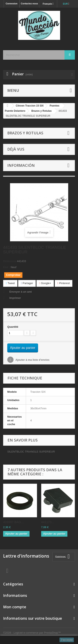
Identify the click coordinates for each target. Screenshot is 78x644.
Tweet (10, 283)
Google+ (45, 283)
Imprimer (15, 298)
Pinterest (64, 283)
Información (21, 165)
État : (7, 267)
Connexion (12, 4)
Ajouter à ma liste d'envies (32, 360)
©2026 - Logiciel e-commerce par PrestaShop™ (32, 633)
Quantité (13, 327)
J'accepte (67, 640)
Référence (10, 261)
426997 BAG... (13, 522)
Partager (27, 283)
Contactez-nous (29, 4)
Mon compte (15, 607)
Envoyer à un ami (21, 292)
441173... (48, 522)
